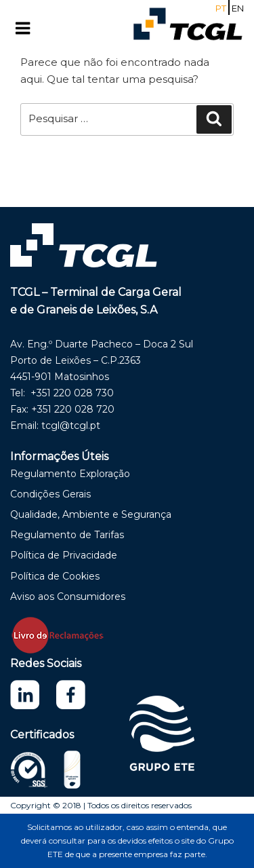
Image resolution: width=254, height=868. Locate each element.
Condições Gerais (50, 494)
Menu (37, 28)
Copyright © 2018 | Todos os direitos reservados (101, 805)
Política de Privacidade (64, 555)
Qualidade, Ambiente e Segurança (91, 514)
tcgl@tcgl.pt (71, 426)
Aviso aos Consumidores (68, 597)
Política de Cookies (55, 576)
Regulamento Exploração (70, 474)
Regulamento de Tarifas (67, 535)
